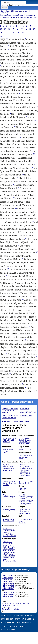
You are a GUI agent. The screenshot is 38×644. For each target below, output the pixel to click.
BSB (4, 442)
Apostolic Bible (8, 630)
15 (13, 29)
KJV (4, 438)
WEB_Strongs (25, 472)
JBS (13, 521)
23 (10, 33)
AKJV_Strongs (25, 474)
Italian (13, 552)
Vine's (23, 626)
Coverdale (12, 465)
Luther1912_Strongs (26, 500)
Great (11, 467)
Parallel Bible (24, 409)
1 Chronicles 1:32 (8, 587)
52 (19, 381)
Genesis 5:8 (6, 605)
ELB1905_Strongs (25, 504)
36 (18, 245)
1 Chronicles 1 (5, 18)
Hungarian (11, 551)
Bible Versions (16, 11)
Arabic (5, 544)
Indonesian (6, 552)
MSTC (21, 456)
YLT (7, 438)
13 (5, 29)
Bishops (11, 468)
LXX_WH (30, 481)
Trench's (14, 626)
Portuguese (10, 558)
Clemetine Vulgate (9, 497)
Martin (21, 512)
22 (5, 33)
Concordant (23, 442)
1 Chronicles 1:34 (8, 589)
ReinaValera (7, 521)
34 (28, 232)
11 (35, 26)
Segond (26, 512)
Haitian (5, 551)
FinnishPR (12, 549)
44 (30, 313)
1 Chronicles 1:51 (8, 596)
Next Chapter (25, 18)
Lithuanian (12, 556)
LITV (29, 442)
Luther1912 (23, 499)
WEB (4, 440)
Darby (21, 440)
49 (6, 354)
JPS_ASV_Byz (8, 534)
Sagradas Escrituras (9, 519)
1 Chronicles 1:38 (8, 593)
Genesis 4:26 (17, 604)
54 (25, 387)
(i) (6, 39)
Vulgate (5, 495)
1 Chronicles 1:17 (8, 581)
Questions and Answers (24, 616)
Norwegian (6, 559)
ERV (11, 438)
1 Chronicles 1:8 (8, 580)
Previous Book (6, 15)
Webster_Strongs (26, 468)
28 (31, 33)
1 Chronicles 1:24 (8, 583)
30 (13, 198)
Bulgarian (11, 544)
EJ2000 (10, 536)
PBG (4, 558)
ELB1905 (29, 502)
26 (23, 33)
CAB (15, 483)
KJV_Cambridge (8, 529)
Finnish (5, 549)
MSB (8, 442)
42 (19, 293)
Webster (12, 531)
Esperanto (11, 547)
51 (10, 374)
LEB (12, 440)
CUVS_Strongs (24, 523)
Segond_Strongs (24, 513)
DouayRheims (7, 470)
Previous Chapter (18, 15)
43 (23, 299)
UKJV (27, 457)
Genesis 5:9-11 (7, 609)
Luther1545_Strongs (26, 497)
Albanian (6, 542)
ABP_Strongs (25, 465)
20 (34, 29)
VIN (30, 450)
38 (23, 259)
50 (36, 357)
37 (37, 252)
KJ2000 (21, 457)
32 (16, 208)
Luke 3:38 (15, 605)
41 (1, 286)
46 (30, 327)
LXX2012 (6, 485)
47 (26, 340)
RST (11, 542)
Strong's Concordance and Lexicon (17, 619)
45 (27, 320)
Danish (5, 547)
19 (30, 29)
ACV (24, 444)
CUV (20, 520)
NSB (24, 450)
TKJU (21, 459)
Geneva (5, 468)
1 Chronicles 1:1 (8, 576)
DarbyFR (27, 510)
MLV (28, 444)
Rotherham (27, 440)
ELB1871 (22, 502)
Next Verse (15, 18)
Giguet (21, 510)
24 (14, 33)
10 (31, 26)
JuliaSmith (26, 438)
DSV (4, 510)
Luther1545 (23, 495)
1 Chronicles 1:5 (8, 578)
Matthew (6, 467)
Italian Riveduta (8, 554)
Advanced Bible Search (28, 412)
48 (10, 347)
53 (22, 384)
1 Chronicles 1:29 (8, 585)
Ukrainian (13, 561)
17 (22, 29)
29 (1, 36)
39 (8, 269)
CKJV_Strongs (25, 475)
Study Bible (5, 11)
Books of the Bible (26, 416)
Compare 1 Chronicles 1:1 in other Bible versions (10, 411)
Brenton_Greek (8, 483)
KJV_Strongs (25, 467)
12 (1, 29)
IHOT (5, 453)
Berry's (4, 626)
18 (26, 29)
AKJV (9, 440)
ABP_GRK (22, 481)
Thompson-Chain (24, 623)
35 (26, 239)
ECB (20, 444)
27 (27, 33)
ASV (14, 438)
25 (18, 33)
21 (1, 33)
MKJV (25, 11)
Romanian (6, 561)
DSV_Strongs (11, 510)
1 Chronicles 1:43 (8, 594)
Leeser (5, 532)
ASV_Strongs (25, 470)
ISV (27, 450)
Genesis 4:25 (7, 604)
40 (6, 276)
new (31, 465)
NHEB (5, 536)
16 (17, 29)
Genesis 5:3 (26, 604)
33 (33, 222)
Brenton (12, 481)
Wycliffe (5, 465)
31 (24, 201)
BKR (10, 545)
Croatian (5, 545)
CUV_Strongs (27, 520)
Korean (5, 556)
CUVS (21, 521)
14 (9, 29)
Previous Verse (30, 15)
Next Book (34, 18)
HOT (20, 489)
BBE (20, 450)
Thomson (6, 481)
